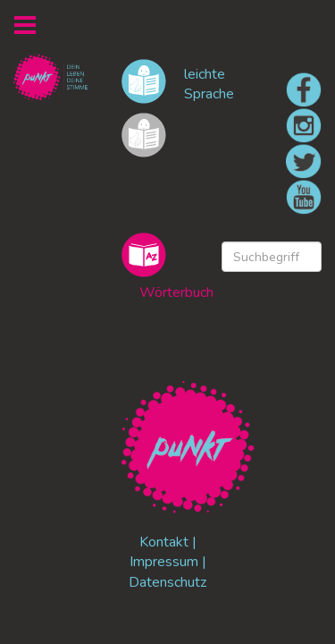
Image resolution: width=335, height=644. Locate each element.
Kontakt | (168, 542)
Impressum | (168, 562)
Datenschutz (167, 582)
